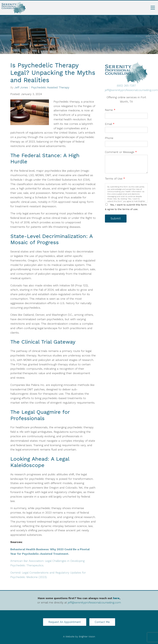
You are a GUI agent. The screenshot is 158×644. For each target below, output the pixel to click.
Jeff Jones (21, 87)
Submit (116, 218)
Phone (109, 138)
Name (110, 110)
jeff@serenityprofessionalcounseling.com (131, 90)
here (116, 598)
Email (110, 124)
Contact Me (102, 622)
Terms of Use (115, 179)
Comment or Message (121, 152)
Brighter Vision (87, 637)
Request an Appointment (65, 622)
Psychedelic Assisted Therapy (50, 87)
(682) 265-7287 (126, 86)
